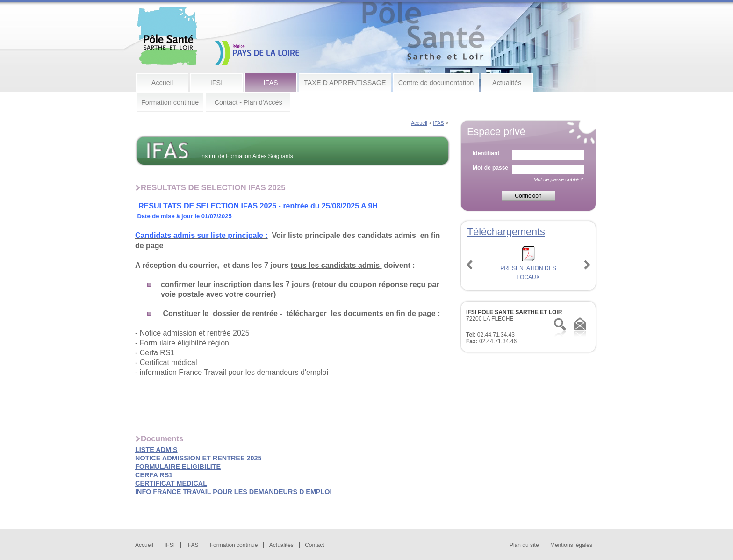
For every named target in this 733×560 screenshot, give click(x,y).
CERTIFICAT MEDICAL (171, 483)
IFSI (216, 83)
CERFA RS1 (154, 475)
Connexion (528, 196)
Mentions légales (571, 545)
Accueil (162, 83)
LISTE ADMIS (156, 450)
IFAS (270, 83)
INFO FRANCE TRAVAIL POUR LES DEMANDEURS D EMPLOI (234, 492)
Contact (314, 545)
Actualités (507, 83)
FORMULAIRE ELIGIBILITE (178, 467)
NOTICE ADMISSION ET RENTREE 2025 (198, 458)
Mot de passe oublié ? (558, 179)
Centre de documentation (436, 83)
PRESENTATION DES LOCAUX (528, 268)
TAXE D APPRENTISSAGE (345, 83)
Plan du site (524, 545)
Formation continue (170, 102)
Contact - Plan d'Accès (248, 102)
